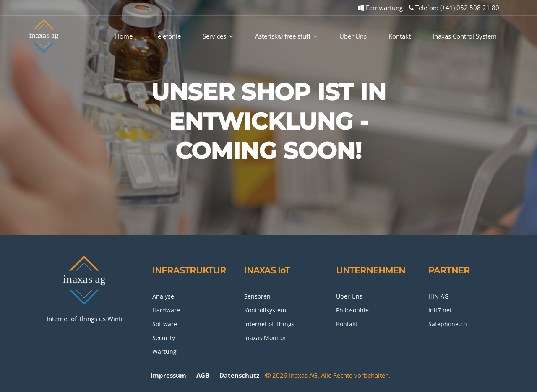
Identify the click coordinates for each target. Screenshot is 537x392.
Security (164, 338)
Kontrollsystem (265, 310)
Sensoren (257, 296)
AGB (203, 375)
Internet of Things (269, 324)
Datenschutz (239, 375)
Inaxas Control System (465, 36)
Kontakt (400, 36)
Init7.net (440, 310)
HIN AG (438, 296)
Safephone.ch (448, 324)
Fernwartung (381, 8)
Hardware (166, 310)
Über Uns (353, 36)
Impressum (168, 375)
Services (218, 36)
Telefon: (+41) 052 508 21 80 (454, 8)
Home (124, 36)
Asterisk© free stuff (286, 36)
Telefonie (168, 36)
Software (165, 324)
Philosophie (352, 310)
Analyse (163, 296)
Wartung (164, 352)
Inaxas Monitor (265, 338)
